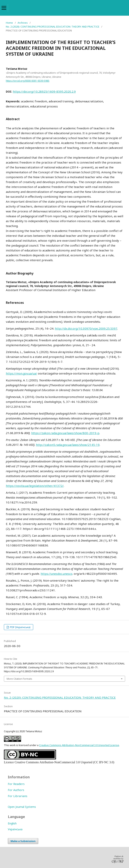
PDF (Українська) (20, 627)
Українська (15, 829)
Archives (23, 23)
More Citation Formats (19, 679)
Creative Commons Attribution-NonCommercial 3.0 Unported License (79, 745)
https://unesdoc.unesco (56, 574)
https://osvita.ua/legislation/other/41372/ (35, 486)
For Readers (16, 784)
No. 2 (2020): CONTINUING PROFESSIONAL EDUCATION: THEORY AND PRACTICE (53, 27)
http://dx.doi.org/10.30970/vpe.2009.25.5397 (86, 328)
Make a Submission (23, 841)
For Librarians (18, 796)
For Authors (16, 790)
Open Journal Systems (22, 807)
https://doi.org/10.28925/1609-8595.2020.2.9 (44, 91)
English (12, 823)
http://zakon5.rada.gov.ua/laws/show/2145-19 (68, 445)
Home (9, 23)
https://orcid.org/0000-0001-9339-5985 (28, 81)
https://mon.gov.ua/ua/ (21, 373)
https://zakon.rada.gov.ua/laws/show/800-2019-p (65, 433)
